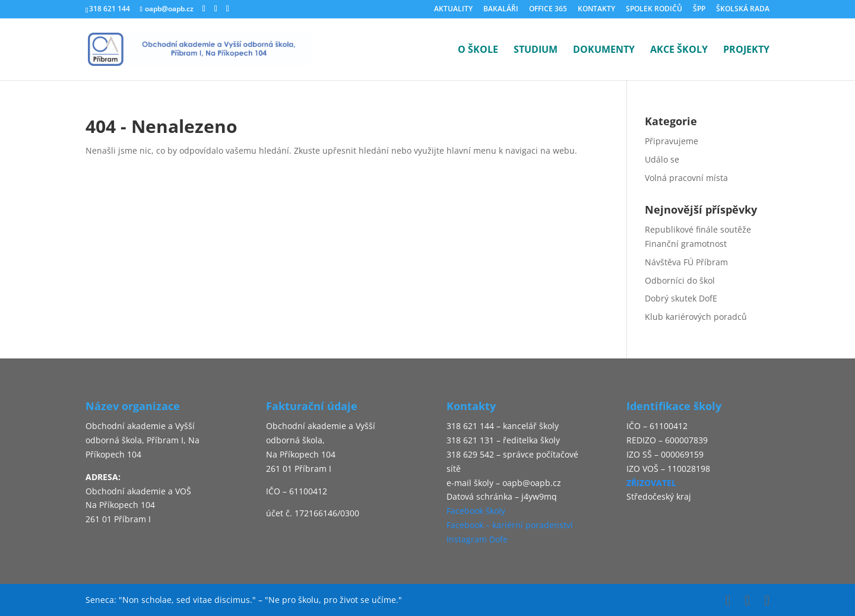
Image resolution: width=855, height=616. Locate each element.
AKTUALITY (453, 9)
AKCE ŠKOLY (679, 50)
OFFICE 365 (548, 9)
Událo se (662, 159)
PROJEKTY (746, 50)
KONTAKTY (596, 9)
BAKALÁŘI (501, 9)
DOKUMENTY (604, 50)
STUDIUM (536, 50)
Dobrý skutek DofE (681, 298)
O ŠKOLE (478, 50)
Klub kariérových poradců (696, 317)
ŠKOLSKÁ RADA (743, 9)
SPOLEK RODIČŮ (654, 9)
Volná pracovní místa (686, 178)
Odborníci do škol (680, 280)
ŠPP (699, 9)
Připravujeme (672, 141)
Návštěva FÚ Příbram (686, 262)
